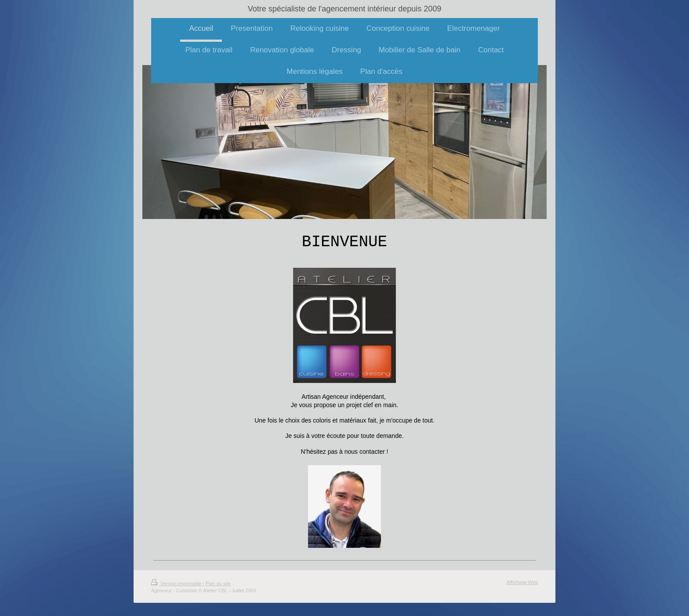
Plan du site (218, 583)
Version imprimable (177, 583)
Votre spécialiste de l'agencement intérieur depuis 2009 (345, 9)
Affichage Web (522, 582)
